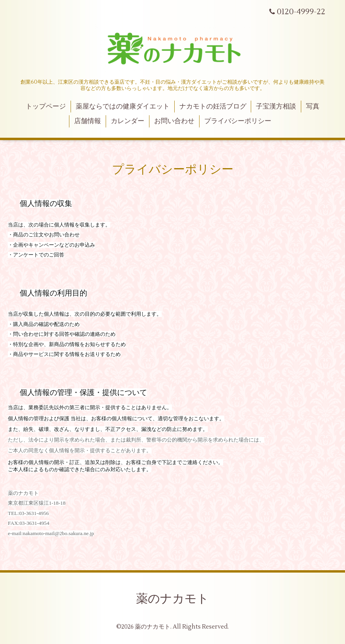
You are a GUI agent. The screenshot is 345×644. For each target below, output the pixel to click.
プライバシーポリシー (238, 121)
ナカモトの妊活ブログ (213, 107)
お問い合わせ (174, 121)
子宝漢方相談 (276, 107)
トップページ (46, 107)
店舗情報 (88, 121)
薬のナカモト (172, 599)
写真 (313, 107)
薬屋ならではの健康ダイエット (123, 107)
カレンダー (128, 121)
